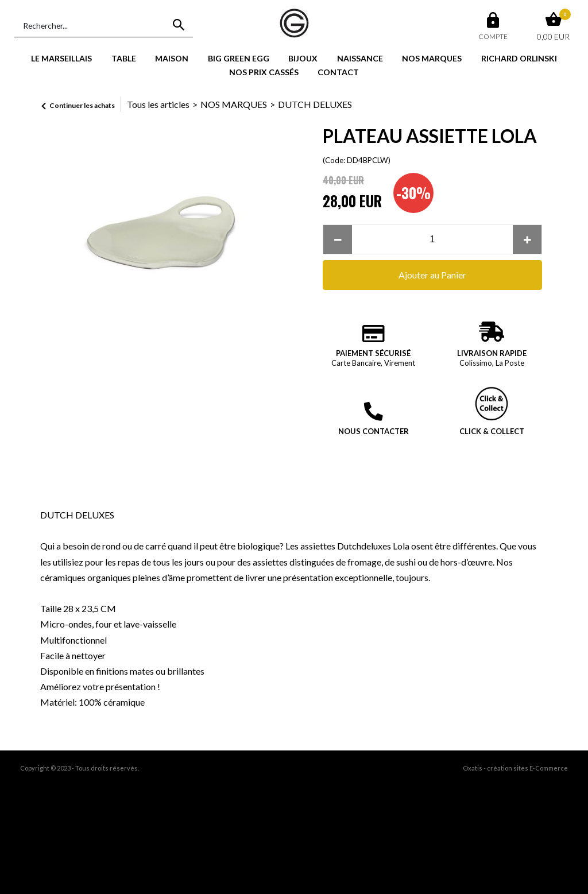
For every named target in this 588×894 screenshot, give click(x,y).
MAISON (172, 58)
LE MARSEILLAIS (61, 58)
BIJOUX (303, 58)
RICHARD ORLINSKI (519, 58)
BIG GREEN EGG (239, 58)
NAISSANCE (360, 58)
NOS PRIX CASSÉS (264, 72)
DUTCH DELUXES (315, 104)
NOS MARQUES (432, 58)
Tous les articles (158, 104)
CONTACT (338, 72)
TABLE (124, 58)
